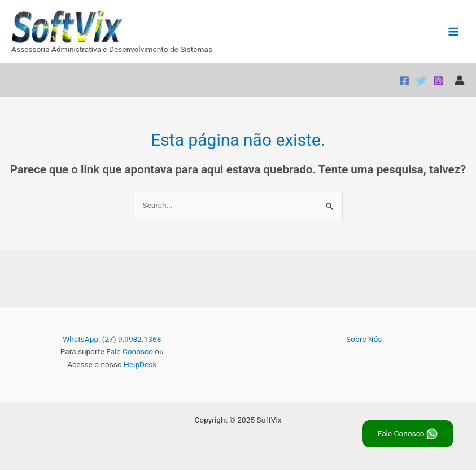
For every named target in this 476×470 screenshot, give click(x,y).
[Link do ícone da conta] (460, 80)
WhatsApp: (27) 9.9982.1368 (112, 339)
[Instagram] (438, 81)
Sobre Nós (364, 339)
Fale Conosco (130, 351)
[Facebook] (404, 81)
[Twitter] (421, 81)
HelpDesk (140, 364)
